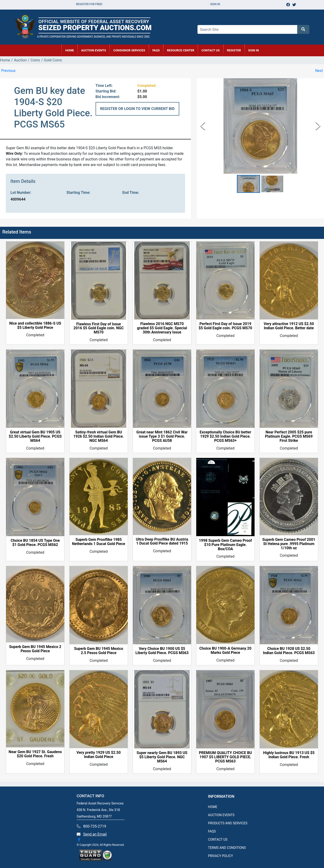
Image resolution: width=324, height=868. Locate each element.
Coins (35, 60)
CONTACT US (210, 50)
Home (5, 60)
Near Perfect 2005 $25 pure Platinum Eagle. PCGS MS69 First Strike (289, 436)
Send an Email (95, 834)
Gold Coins (53, 60)
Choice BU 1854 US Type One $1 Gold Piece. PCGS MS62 (35, 543)
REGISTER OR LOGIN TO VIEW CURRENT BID (137, 109)
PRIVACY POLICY (220, 856)
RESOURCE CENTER (181, 50)
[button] (248, 184)
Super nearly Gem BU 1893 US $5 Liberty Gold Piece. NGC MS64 (162, 757)
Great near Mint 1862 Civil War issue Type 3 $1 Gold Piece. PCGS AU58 (162, 436)
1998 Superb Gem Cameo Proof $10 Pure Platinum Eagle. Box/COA (225, 545)
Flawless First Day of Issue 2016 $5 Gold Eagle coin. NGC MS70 (99, 328)
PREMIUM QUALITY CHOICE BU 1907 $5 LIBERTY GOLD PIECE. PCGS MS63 (225, 757)
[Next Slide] (318, 126)
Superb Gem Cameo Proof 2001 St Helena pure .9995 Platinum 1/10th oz (289, 544)
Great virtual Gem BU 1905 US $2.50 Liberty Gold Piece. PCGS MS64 (35, 436)
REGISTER (234, 50)
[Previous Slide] (203, 126)
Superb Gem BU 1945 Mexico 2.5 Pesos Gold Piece (99, 651)
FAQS (212, 831)
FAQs (156, 50)
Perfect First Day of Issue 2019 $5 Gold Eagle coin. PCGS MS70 (225, 326)
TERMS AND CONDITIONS (227, 848)
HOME (70, 50)
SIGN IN (254, 50)
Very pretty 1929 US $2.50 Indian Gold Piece (98, 755)
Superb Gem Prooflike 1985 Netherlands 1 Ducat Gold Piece (99, 542)
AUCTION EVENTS (94, 50)
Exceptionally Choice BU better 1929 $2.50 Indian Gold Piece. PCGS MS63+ (225, 436)
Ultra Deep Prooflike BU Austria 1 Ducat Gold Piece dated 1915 (162, 542)
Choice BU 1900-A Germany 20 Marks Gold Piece (225, 651)
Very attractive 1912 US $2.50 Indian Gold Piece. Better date (289, 326)
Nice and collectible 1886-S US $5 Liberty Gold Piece (35, 326)
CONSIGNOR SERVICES (129, 50)
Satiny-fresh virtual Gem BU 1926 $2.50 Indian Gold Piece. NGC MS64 (99, 436)
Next (319, 71)
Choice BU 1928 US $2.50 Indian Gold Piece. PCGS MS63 (289, 651)
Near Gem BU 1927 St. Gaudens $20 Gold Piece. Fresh (35, 754)
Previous (8, 71)
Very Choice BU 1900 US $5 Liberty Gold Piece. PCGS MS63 (162, 651)
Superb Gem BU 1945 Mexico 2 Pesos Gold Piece (35, 649)
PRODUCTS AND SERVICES (228, 823)
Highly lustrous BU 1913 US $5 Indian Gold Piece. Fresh (289, 755)
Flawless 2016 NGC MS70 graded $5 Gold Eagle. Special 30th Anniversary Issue (162, 328)
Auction (20, 60)
